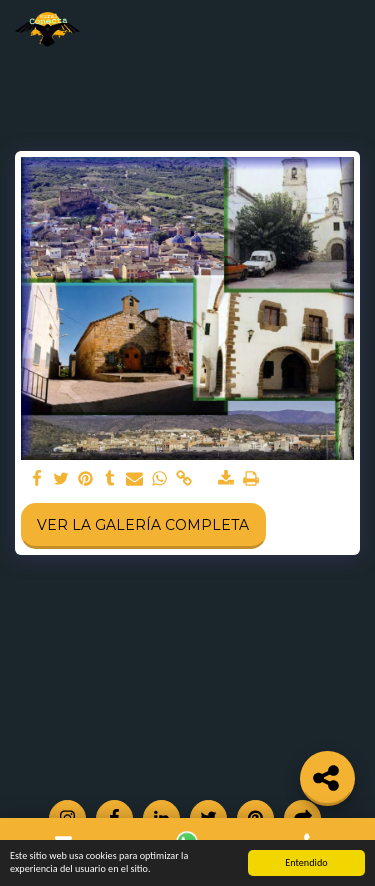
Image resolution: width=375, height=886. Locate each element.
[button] (348, 30)
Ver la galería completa (143, 525)
